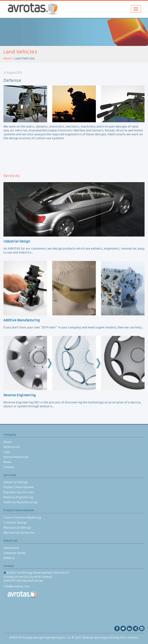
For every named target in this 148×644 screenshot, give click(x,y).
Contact (9, 467)
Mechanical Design (17, 528)
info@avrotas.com (16, 586)
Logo (7, 452)
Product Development (19, 487)
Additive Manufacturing (20, 502)
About (8, 442)
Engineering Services (19, 492)
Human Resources (16, 457)
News (7, 462)
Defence (9, 558)
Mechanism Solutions (19, 533)
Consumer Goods (14, 553)
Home (7, 58)
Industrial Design (16, 482)
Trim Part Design (15, 523)
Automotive (11, 548)
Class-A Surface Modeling (22, 518)
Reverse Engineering (18, 497)
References (12, 447)
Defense (12, 80)
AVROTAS (31, 9)
